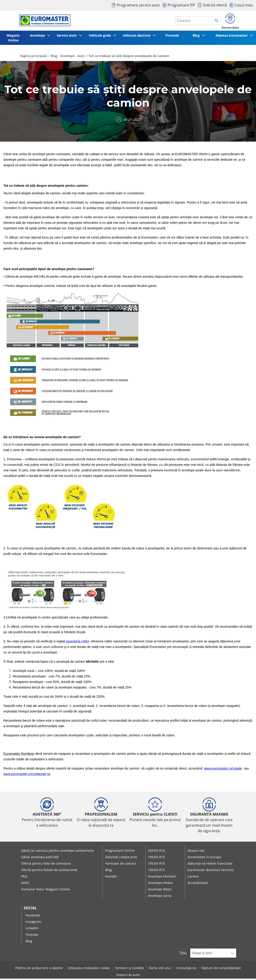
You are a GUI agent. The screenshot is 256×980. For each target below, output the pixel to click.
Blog (108, 871)
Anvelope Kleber (161, 884)
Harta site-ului (160, 969)
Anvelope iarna (160, 897)
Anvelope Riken (160, 891)
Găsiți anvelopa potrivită (40, 859)
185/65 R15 (156, 871)
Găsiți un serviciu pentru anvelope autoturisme (58, 852)
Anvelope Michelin (162, 878)
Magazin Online (13, 39)
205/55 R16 (156, 852)
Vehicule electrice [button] (139, 37)
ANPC (25, 884)
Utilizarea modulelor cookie (89, 969)
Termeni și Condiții (129, 969)
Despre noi (196, 852)
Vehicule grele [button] (101, 37)
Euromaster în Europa (204, 859)
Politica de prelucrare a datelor (39, 969)
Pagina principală (33, 57)
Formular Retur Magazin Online (46, 891)
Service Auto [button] (67, 37)
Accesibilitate (198, 884)
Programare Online (120, 852)
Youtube (32, 936)
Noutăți (111, 878)
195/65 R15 (156, 859)
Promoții (173, 37)
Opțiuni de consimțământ (221, 969)
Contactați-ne (186, 969)
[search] (214, 21)
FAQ (24, 878)
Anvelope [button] (37, 37)
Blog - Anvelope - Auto (68, 57)
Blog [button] (196, 37)
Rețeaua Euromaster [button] (232, 37)
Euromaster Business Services (211, 871)
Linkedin (32, 930)
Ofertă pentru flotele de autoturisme (49, 871)
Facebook (33, 917)
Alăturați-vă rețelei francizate (210, 865)
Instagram (33, 923)
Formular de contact (121, 865)
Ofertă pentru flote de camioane (46, 865)
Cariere (193, 878)
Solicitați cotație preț (121, 859)
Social (30, 910)
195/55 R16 (156, 865)
